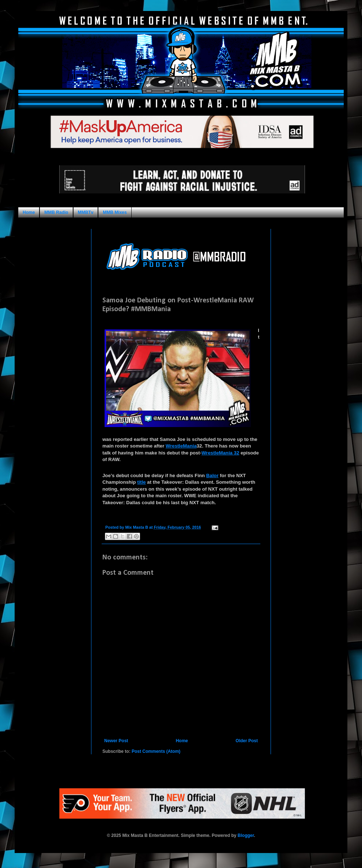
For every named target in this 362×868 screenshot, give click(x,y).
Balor (212, 475)
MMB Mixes (115, 212)
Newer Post (116, 741)
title (141, 482)
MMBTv (86, 212)
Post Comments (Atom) (156, 751)
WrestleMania (181, 446)
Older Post (247, 741)
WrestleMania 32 (220, 453)
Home (29, 212)
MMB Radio (56, 212)
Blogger (246, 835)
